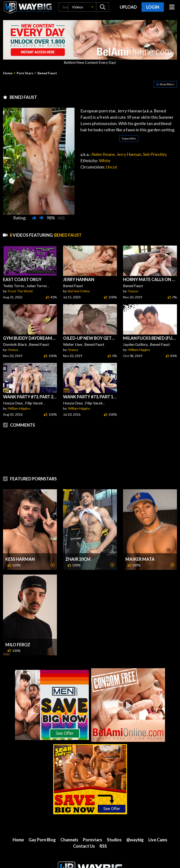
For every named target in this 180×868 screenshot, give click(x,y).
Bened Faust (47, 73)
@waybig (135, 840)
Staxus (133, 291)
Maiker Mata (140, 559)
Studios (114, 840)
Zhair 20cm (78, 559)
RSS (103, 846)
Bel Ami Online (79, 291)
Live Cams (158, 840)
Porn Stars (25, 73)
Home (8, 73)
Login (153, 7)
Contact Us (84, 846)
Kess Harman (20, 559)
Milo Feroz (18, 645)
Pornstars (93, 840)
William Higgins (139, 350)
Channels (69, 840)
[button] (82, 7)
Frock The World (20, 291)
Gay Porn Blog (42, 840)
